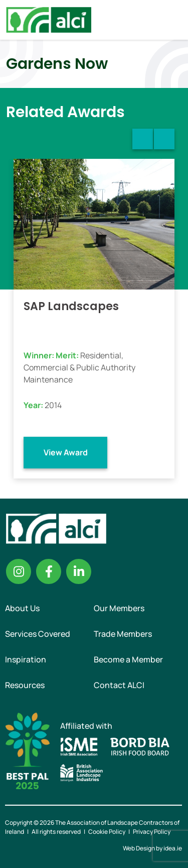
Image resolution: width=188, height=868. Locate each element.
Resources (25, 685)
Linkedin (79, 571)
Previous (143, 139)
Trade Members (123, 634)
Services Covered (38, 634)
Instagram (19, 571)
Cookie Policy (107, 832)
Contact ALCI (119, 685)
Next (164, 139)
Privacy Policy (152, 832)
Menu (172, 20)
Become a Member (128, 659)
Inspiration (26, 659)
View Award (66, 452)
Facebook (49, 571)
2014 (53, 405)
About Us (22, 608)
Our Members (119, 608)
